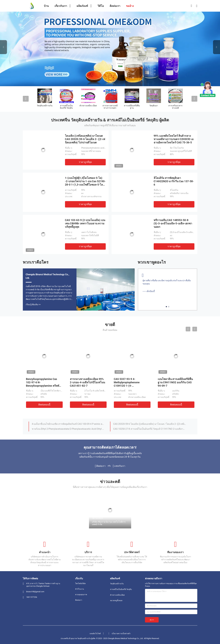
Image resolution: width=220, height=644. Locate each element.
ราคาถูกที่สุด (85, 162)
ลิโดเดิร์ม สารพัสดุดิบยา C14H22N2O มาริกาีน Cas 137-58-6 (174, 181)
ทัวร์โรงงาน (80, 589)
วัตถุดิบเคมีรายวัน (45, 106)
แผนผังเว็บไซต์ (95, 634)
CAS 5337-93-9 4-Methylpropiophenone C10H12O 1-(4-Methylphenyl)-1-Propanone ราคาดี (130, 386)
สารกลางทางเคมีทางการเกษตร (110, 107)
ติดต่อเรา (79, 600)
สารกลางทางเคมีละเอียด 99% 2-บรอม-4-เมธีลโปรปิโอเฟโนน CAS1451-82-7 (88, 382)
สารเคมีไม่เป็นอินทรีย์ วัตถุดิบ (66, 107)
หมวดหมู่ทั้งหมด (116, 601)
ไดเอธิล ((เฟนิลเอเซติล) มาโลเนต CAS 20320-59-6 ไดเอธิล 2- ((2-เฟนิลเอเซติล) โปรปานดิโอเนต (85, 139)
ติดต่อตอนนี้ (44, 405)
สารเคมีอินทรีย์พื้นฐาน (132, 107)
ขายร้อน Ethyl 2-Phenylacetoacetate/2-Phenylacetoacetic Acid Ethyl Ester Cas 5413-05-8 (68, 429)
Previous (3, 47)
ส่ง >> (152, 620)
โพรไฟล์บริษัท (80, 584)
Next (217, 47)
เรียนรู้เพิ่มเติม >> (33, 304)
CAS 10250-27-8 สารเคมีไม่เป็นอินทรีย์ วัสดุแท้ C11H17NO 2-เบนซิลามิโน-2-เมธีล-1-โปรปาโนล (150, 429)
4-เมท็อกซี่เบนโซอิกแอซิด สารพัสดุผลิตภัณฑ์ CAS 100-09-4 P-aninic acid (68, 424)
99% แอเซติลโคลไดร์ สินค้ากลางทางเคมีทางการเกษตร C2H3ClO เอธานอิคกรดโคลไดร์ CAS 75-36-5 (174, 139)
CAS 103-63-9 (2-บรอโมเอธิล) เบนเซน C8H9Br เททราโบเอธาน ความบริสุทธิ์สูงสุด (85, 223)
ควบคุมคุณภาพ (81, 595)
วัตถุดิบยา (154, 106)
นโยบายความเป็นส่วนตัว (121, 634)
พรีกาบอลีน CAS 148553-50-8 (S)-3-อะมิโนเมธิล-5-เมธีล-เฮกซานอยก (173, 223)
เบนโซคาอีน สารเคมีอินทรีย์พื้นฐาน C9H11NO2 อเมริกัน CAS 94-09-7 (175, 382)
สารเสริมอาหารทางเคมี (175, 107)
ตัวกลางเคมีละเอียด (88, 106)
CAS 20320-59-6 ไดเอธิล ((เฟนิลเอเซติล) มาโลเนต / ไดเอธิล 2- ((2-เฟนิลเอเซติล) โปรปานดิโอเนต (150, 424)
